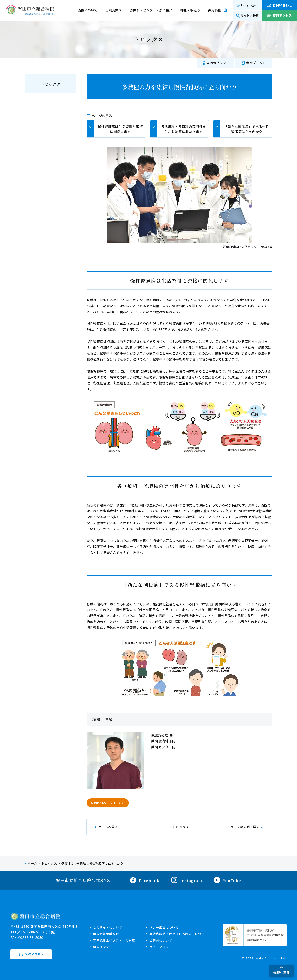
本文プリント (256, 63)
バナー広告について (164, 927)
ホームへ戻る (108, 827)
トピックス (51, 84)
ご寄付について (161, 940)
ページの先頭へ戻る (245, 827)
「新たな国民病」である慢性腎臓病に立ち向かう (247, 129)
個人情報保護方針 (106, 934)
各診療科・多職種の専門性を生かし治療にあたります (184, 129)
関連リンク (101, 946)
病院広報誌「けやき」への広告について (179, 934)
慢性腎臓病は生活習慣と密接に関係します (120, 129)
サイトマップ (159, 946)
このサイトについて (108, 927)
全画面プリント (218, 63)
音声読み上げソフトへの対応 (114, 940)
